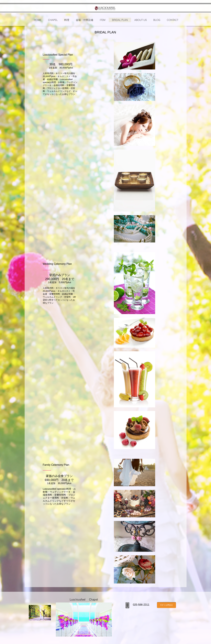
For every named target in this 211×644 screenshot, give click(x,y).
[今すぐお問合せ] (166, 605)
